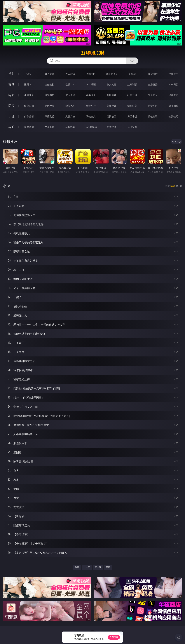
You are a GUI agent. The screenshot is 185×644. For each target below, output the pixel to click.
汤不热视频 (91, 127)
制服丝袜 (112, 95)
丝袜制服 (132, 84)
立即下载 (114, 637)
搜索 (132, 61)
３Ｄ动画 (91, 84)
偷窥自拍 (29, 106)
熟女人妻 (112, 84)
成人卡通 (70, 95)
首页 (77, 567)
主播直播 (153, 84)
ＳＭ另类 (173, 84)
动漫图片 (91, 106)
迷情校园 (112, 116)
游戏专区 (91, 74)
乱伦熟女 (153, 95)
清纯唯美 (132, 106)
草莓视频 (70, 127)
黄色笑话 (153, 116)
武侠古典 (91, 116)
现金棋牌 (153, 74)
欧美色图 (70, 106)
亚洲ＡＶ (29, 84)
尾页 (108, 567)
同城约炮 (29, 127)
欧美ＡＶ (70, 84)
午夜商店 (50, 127)
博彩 (11, 74)
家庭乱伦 (50, 116)
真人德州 (50, 74)
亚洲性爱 (29, 95)
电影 (11, 95)
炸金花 (132, 74)
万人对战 (70, 74)
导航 (11, 127)
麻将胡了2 (111, 74)
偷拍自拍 (50, 95)
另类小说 (132, 116)
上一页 (87, 567)
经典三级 (132, 95)
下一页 (98, 567)
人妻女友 (70, 116)
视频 (11, 84)
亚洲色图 (50, 106)
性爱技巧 (173, 116)
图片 (11, 106)
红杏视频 (112, 127)
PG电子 (29, 74)
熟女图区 (153, 106)
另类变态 (173, 95)
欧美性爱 (91, 95)
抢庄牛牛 (173, 74)
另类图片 (173, 106)
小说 (11, 116)
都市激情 (29, 116)
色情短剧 (132, 127)
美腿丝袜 (112, 106)
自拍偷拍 (50, 84)
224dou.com (92, 53)
